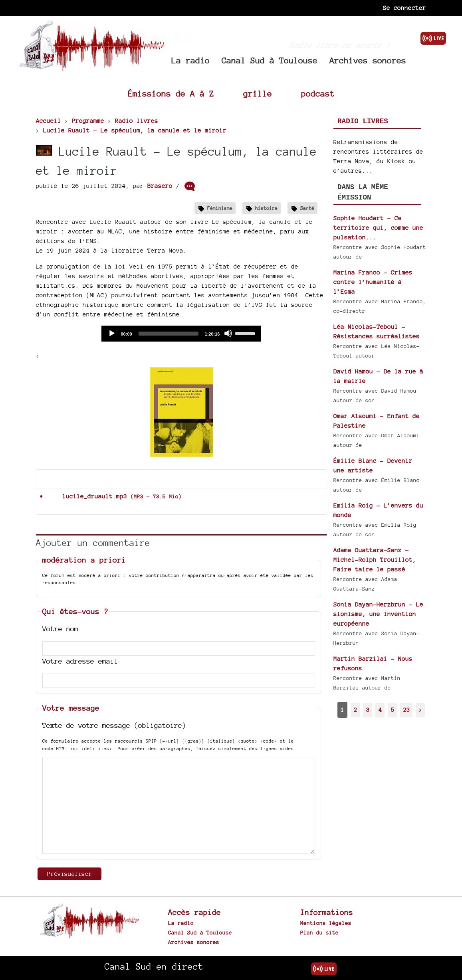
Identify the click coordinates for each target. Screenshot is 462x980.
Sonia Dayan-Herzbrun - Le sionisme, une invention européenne (378, 614)
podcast (318, 94)
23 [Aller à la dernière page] (406, 710)
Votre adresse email (80, 661)
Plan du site (319, 933)
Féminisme (220, 208)
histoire (266, 208)
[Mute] (228, 333)
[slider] (169, 334)
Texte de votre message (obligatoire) (114, 725)
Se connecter (404, 8)
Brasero (160, 186)
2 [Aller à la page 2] (355, 710)
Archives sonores (368, 60)
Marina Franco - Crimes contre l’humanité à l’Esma (373, 282)
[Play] (111, 333)
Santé (307, 208)
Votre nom (60, 629)
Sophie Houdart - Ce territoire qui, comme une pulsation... (378, 228)
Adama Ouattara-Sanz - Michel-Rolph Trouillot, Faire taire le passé (375, 560)
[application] (181, 334)
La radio (190, 60)
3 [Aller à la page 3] (368, 710)
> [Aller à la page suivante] (420, 710)
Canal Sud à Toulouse (270, 60)
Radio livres (363, 121)
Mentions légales (326, 923)
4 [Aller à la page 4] (380, 710)
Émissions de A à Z (171, 94)
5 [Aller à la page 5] (393, 710)
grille (258, 94)
